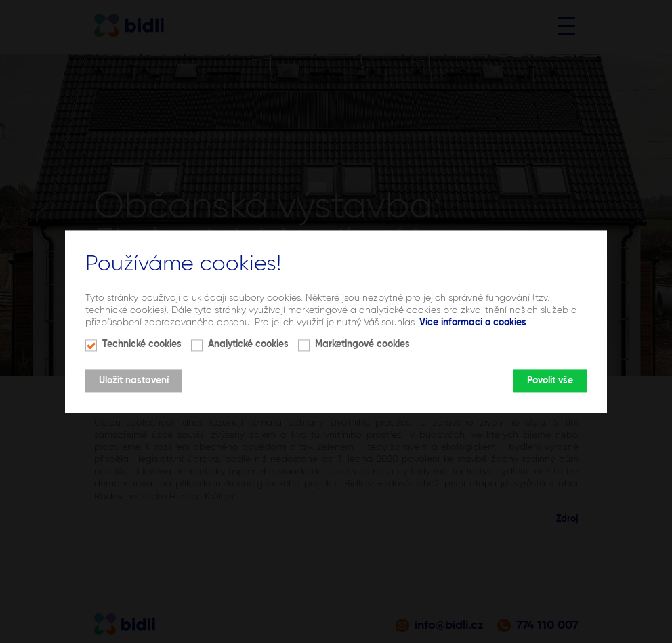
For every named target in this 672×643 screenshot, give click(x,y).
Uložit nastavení (134, 381)
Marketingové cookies (362, 344)
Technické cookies (142, 344)
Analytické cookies (248, 344)
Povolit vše (550, 381)
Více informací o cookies (473, 323)
